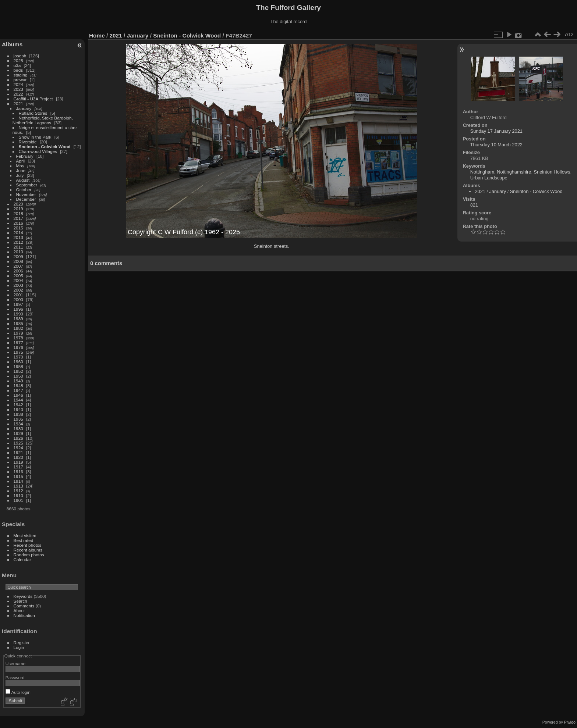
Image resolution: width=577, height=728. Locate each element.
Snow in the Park (35, 137)
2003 (18, 285)
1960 (18, 362)
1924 (18, 448)
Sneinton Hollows (552, 172)
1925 (18, 443)
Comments (24, 606)
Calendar (22, 559)
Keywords (23, 596)
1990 (18, 314)
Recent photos (28, 545)
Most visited (25, 536)
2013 (18, 237)
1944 (18, 400)
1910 (18, 495)
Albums (12, 44)
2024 (18, 84)
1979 (18, 333)
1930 (18, 429)
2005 (18, 276)
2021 (18, 104)
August (23, 180)
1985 (18, 323)
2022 (18, 94)
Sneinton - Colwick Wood (45, 147)
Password (15, 677)
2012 (18, 242)
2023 (18, 89)
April (21, 161)
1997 (18, 304)
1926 (18, 438)
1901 (18, 500)
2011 (18, 247)
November (26, 194)
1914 (18, 481)
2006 (18, 271)
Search (20, 601)
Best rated (24, 540)
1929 (18, 433)
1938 (18, 414)
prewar (20, 80)
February (25, 156)
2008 (18, 261)
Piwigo (570, 722)
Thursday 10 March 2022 (496, 145)
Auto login (18, 692)
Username (15, 663)
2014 (18, 233)
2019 (18, 209)
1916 (18, 472)
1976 (18, 347)
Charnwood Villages (38, 151)
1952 (18, 371)
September (27, 185)
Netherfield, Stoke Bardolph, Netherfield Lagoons (43, 120)
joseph (20, 56)
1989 (18, 319)
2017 (18, 218)
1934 (18, 424)
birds (18, 70)
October (24, 190)
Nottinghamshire (514, 172)
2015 (18, 228)
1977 (18, 342)
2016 (18, 223)
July (20, 175)
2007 (18, 266)
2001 (18, 295)
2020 (18, 204)
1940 (18, 409)
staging (21, 75)
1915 (18, 476)
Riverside (28, 142)
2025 (18, 60)
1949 (18, 381)
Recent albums (28, 550)
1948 (18, 386)
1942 (18, 405)
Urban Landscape (489, 178)
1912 (18, 491)
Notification (24, 615)
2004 (18, 280)
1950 (18, 376)
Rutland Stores (33, 113)
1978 (18, 338)
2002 (18, 290)
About (19, 611)
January (24, 108)
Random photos (29, 555)
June (21, 170)
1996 (18, 309)
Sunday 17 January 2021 (496, 131)
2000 (18, 299)
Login (19, 647)
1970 (18, 357)
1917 (18, 467)
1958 (18, 366)
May (20, 166)
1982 (18, 328)
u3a (17, 65)
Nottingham (482, 172)
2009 (18, 256)
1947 (18, 390)
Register (22, 643)
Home (97, 35)
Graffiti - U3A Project (33, 99)
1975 (18, 352)
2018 (18, 213)
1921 (18, 452)
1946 (18, 395)
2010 (18, 252)
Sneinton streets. (272, 246)
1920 (18, 457)
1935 (18, 419)
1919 (18, 462)
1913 (18, 486)
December (26, 199)
